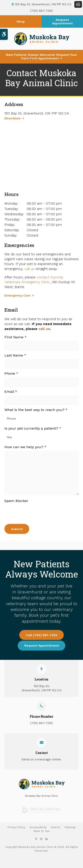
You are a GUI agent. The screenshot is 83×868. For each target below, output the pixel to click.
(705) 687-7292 (41, 11)
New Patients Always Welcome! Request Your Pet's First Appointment (41, 56)
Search (56, 827)
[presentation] (30, 511)
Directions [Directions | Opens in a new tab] (13, 118)
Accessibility (38, 827)
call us (29, 269)
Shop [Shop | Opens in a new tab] (21, 21)
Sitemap (70, 827)
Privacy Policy (16, 827)
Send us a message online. (41, 759)
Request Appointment (62, 21)
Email (11, 392)
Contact (42, 753)
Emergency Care (17, 295)
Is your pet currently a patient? (33, 428)
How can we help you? (25, 447)
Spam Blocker (16, 501)
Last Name (15, 355)
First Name (15, 337)
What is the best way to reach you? (36, 410)
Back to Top (42, 831)
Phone (11, 373)
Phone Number (41, 716)
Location (41, 679)
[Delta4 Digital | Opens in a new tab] (41, 810)
